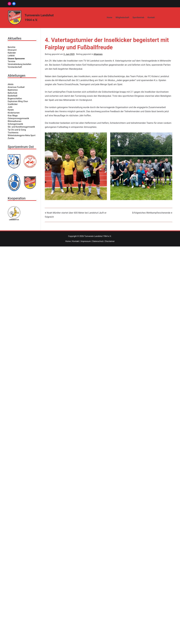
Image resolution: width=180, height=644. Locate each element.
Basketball (13, 96)
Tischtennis (13, 133)
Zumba (11, 138)
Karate (11, 110)
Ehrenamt (12, 50)
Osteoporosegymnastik (18, 118)
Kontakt (151, 18)
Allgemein (98, 54)
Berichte (12, 47)
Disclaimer (110, 241)
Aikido (11, 84)
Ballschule (12, 93)
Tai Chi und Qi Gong (17, 130)
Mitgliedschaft (122, 18)
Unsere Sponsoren (16, 59)
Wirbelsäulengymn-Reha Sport (22, 135)
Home (109, 18)
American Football (16, 87)
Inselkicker (13, 104)
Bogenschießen (15, 99)
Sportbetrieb (138, 18)
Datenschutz (98, 241)
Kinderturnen (14, 113)
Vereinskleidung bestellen (19, 64)
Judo (10, 107)
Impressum (86, 241)
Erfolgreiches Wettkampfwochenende (151, 213)
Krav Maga (13, 116)
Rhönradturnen (15, 121)
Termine (11, 61)
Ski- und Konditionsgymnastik (21, 127)
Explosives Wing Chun (18, 101)
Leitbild (11, 56)
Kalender (12, 53)
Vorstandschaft (15, 67)
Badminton (13, 90)
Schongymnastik (15, 124)
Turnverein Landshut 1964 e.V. (98, 236)
